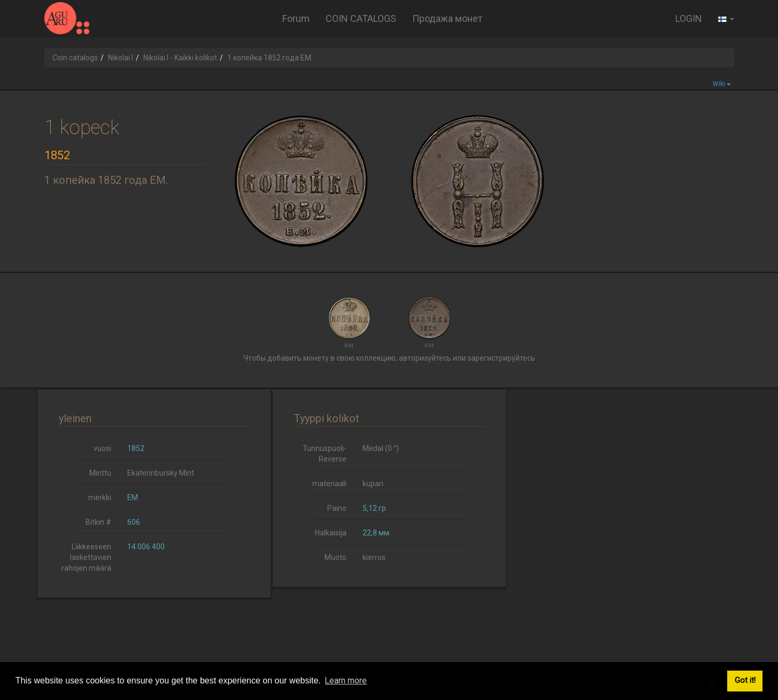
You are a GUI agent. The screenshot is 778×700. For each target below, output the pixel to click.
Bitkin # (98, 522)
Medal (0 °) (381, 448)
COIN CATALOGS (361, 18)
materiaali (329, 484)
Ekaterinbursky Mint (161, 473)
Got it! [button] (745, 680)
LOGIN (689, 18)
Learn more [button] (346, 680)
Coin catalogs (75, 58)
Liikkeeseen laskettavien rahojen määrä (86, 557)
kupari (373, 484)
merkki (100, 497)
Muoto (336, 557)
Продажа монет (447, 18)
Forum (296, 18)
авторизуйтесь (425, 358)
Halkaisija (331, 533)
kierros (374, 557)
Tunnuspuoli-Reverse (325, 454)
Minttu (100, 473)
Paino (337, 508)
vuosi (102, 448)
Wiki (722, 84)
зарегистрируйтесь (501, 358)
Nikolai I (121, 58)
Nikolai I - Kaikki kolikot (180, 58)
